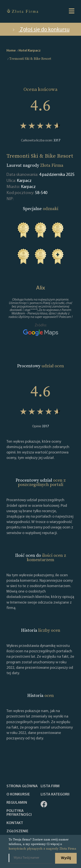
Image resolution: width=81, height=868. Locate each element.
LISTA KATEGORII (55, 795)
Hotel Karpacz (30, 51)
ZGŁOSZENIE (17, 831)
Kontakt (15, 823)
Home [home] (11, 51)
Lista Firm (50, 786)
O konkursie (18, 795)
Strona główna (22, 786)
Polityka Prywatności (19, 813)
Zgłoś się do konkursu (41, 30)
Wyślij (66, 858)
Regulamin (17, 803)
